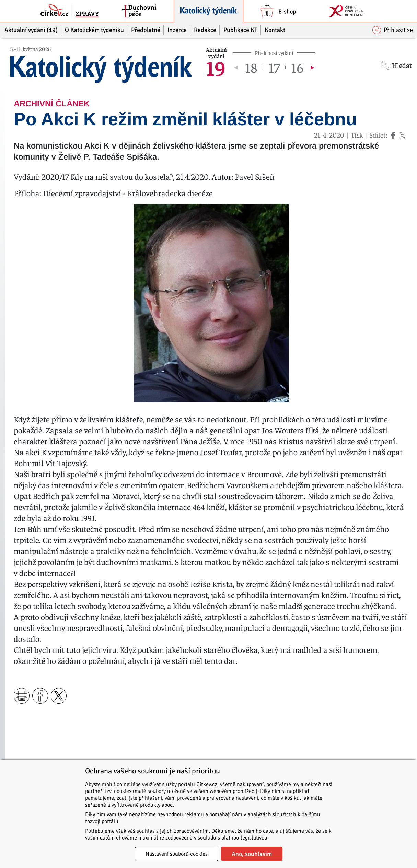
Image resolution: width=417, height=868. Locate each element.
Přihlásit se (393, 30)
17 (274, 67)
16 (297, 67)
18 (251, 67)
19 (216, 67)
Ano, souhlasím (252, 854)
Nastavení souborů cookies (177, 854)
